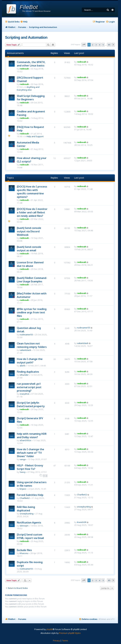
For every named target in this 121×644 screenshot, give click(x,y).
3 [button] (96, 45)
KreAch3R (82, 522)
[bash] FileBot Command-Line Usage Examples (32, 280)
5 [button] (103, 45)
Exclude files (24, 550)
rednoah (24, 69)
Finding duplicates (28, 372)
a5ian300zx (25, 440)
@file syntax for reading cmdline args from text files (32, 312)
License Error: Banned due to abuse (30, 264)
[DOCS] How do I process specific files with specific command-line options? (32, 192)
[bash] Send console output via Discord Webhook (29, 231)
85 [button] (109, 45)
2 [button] (93, 45)
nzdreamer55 (26, 335)
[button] (84, 45)
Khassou (24, 553)
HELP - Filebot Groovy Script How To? (30, 467)
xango (23, 459)
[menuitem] (24, 22)
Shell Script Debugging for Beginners (31, 98)
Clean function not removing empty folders (32, 345)
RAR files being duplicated (26, 509)
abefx (23, 366)
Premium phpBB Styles (70, 633)
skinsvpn (24, 526)
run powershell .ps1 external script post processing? (29, 387)
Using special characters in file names (32, 484)
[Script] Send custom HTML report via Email (30, 536)
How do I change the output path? (30, 361)
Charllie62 (25, 498)
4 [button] (100, 45)
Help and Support (35, 136)
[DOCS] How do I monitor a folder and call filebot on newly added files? (32, 212)
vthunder (24, 375)
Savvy (23, 472)
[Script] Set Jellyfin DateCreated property (31, 404)
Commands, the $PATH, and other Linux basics (31, 64)
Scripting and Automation (26, 37)
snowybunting (27, 514)
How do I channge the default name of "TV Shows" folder (30, 453)
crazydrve (24, 394)
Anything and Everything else (28, 88)
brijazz (23, 489)
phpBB (49, 629)
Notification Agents (29, 523)
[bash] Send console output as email (29, 249)
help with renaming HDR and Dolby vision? (32, 435)
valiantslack (25, 350)
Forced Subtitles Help (30, 495)
